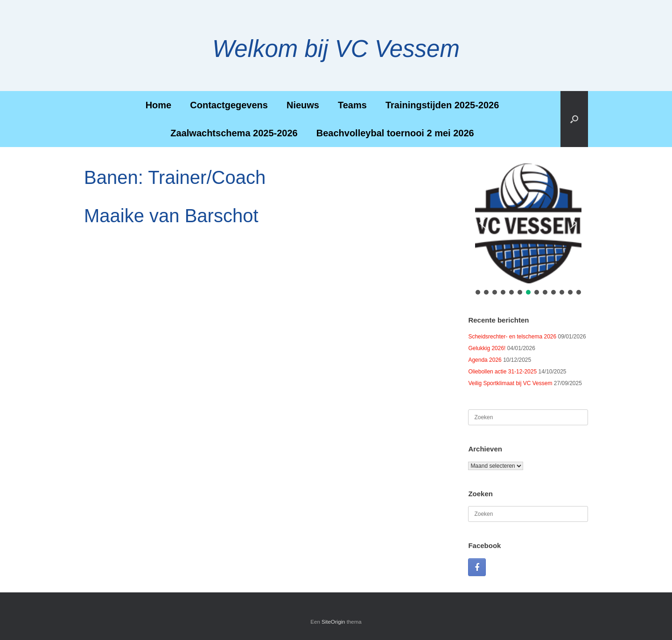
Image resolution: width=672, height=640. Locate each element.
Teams (352, 105)
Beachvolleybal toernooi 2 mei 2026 (395, 133)
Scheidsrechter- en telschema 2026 (512, 337)
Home (159, 105)
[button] (574, 119)
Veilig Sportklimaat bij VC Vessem (510, 383)
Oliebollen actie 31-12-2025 (502, 372)
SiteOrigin (333, 622)
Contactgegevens (229, 105)
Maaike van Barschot (171, 216)
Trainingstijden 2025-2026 (442, 105)
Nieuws (303, 105)
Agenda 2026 (485, 360)
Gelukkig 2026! (487, 348)
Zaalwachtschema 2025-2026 (234, 133)
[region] (528, 230)
